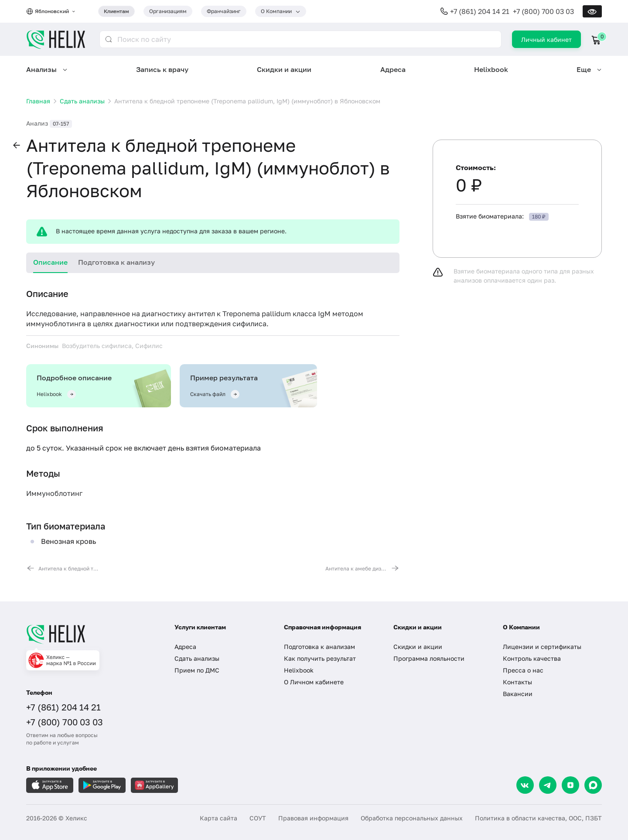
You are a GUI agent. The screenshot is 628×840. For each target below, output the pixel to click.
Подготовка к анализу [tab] (116, 262)
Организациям (168, 11)
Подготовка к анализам (319, 647)
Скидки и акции (284, 69)
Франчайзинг (224, 11)
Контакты (517, 682)
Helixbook (491, 69)
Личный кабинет (546, 39)
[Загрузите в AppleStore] (50, 785)
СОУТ (258, 818)
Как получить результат (320, 658)
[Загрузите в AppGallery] (154, 785)
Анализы (41, 69)
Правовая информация (313, 818)
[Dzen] (570, 785)
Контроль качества (532, 658)
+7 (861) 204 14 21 (480, 11)
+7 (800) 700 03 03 (543, 11)
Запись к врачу (162, 69)
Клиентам (116, 11)
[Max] (593, 785)
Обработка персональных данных (412, 818)
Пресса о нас (523, 670)
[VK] (525, 785)
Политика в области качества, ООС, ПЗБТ (538, 818)
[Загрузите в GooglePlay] (102, 785)
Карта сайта (218, 818)
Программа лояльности (429, 658)
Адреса (393, 69)
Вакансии (518, 694)
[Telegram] (548, 785)
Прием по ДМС (197, 670)
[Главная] (92, 634)
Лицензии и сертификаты (542, 647)
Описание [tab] (50, 262)
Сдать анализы (197, 658)
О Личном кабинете (314, 682)
